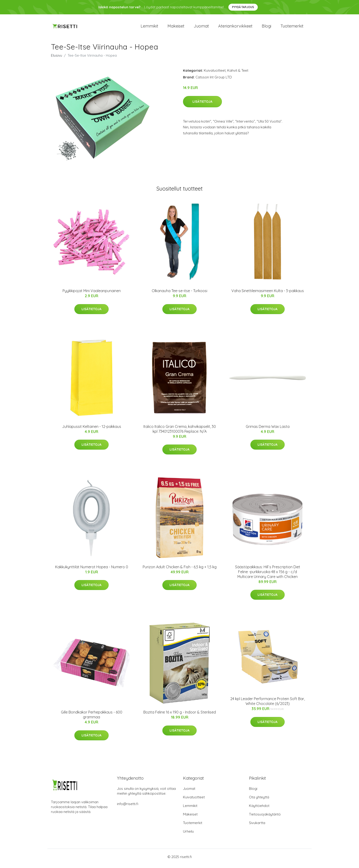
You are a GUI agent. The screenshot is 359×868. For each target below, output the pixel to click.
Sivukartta (257, 826)
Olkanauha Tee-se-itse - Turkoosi (179, 294)
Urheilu (188, 835)
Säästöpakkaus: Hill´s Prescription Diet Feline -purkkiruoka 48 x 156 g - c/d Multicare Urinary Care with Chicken (268, 575)
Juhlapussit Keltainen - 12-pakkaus (92, 430)
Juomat (201, 28)
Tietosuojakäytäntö (265, 817)
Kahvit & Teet (238, 74)
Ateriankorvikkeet (235, 28)
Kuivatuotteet (215, 74)
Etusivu (57, 59)
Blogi (266, 28)
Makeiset (176, 28)
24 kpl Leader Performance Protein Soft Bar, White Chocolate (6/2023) (268, 704)
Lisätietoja (202, 105)
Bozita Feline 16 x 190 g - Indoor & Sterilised (180, 715)
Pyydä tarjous (243, 7)
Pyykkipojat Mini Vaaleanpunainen (92, 294)
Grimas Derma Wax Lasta (268, 430)
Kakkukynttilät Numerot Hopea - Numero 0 (92, 570)
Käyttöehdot (259, 809)
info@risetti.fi (128, 807)
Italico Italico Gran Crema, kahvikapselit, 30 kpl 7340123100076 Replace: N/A (180, 432)
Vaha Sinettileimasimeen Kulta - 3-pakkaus (268, 294)
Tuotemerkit (292, 28)
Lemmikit (149, 28)
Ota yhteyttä (259, 800)
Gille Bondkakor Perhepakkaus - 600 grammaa (92, 718)
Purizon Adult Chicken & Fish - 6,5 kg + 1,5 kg (180, 570)
